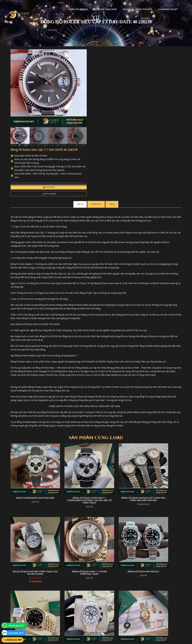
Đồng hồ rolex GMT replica (74, 476)
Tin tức (60, 16)
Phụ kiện (45, 16)
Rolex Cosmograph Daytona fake (30, 414)
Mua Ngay (100, 98)
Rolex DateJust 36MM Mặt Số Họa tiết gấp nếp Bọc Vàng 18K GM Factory (30, 542)
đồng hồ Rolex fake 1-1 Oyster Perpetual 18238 (30, 477)
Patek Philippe (115, 5)
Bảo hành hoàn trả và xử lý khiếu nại (119, 606)
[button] (63, 79)
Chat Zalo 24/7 (16, 633)
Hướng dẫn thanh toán (79, 610)
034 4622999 (100, 105)
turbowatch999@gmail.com (28, 617)
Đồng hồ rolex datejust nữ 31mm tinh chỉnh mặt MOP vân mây (118, 415)
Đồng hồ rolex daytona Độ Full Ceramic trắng (162, 477)
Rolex (98, 5)
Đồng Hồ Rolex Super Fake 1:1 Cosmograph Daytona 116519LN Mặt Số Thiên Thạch (74, 415)
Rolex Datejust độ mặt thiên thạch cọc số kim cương (162, 414)
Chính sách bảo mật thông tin (81, 606)
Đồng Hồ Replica (50, 5)
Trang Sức (161, 5)
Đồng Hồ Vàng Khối (77, 5)
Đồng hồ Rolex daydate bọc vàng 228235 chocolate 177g (118, 477)
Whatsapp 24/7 (16, 625)
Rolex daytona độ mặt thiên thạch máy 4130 (74, 541)
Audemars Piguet (139, 5)
